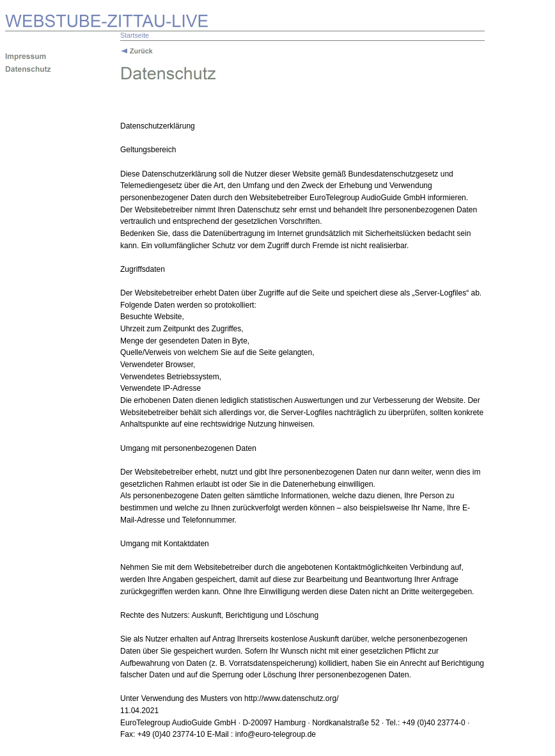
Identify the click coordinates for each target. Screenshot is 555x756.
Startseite (135, 35)
